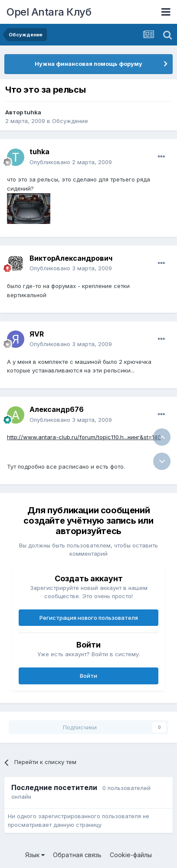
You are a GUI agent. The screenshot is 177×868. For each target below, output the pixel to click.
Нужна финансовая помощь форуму (88, 64)
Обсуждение (70, 121)
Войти (88, 676)
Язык (35, 855)
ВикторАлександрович (71, 258)
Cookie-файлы (131, 855)
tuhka (33, 112)
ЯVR (37, 334)
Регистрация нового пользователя (89, 618)
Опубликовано (71, 162)
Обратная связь (77, 855)
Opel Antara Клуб (49, 12)
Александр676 (57, 409)
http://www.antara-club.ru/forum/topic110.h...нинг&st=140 (84, 437)
